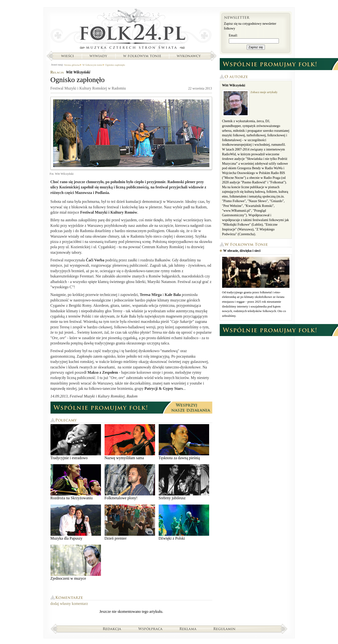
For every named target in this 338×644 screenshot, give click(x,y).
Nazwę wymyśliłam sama (130, 442)
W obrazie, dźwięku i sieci (242, 251)
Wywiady (98, 56)
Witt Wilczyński (78, 72)
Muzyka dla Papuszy (76, 522)
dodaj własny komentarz (69, 604)
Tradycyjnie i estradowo (76, 442)
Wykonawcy (189, 56)
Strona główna (131, 30)
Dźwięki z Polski (184, 522)
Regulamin (224, 629)
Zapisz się (256, 47)
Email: (233, 35)
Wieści (67, 56)
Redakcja (112, 629)
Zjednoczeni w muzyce (76, 563)
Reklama (188, 629)
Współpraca (150, 629)
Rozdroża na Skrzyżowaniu (76, 482)
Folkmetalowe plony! (130, 482)
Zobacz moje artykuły (264, 92)
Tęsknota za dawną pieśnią (184, 442)
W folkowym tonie (142, 56)
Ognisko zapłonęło (115, 65)
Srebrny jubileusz (184, 482)
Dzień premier (130, 522)
